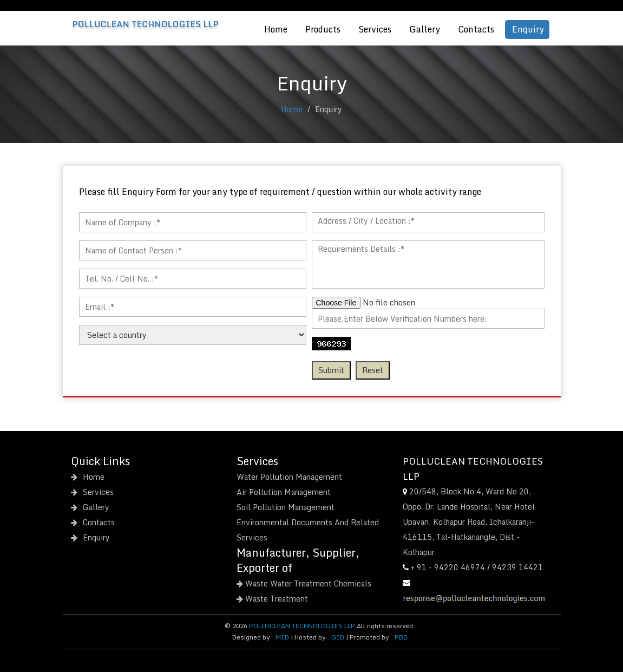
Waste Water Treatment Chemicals (304, 583)
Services (375, 29)
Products (323, 29)
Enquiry (528, 29)
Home (276, 29)
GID (338, 637)
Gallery (425, 29)
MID (281, 637)
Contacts (476, 29)
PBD (401, 637)
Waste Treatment (272, 599)
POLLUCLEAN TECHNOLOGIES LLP (302, 626)
